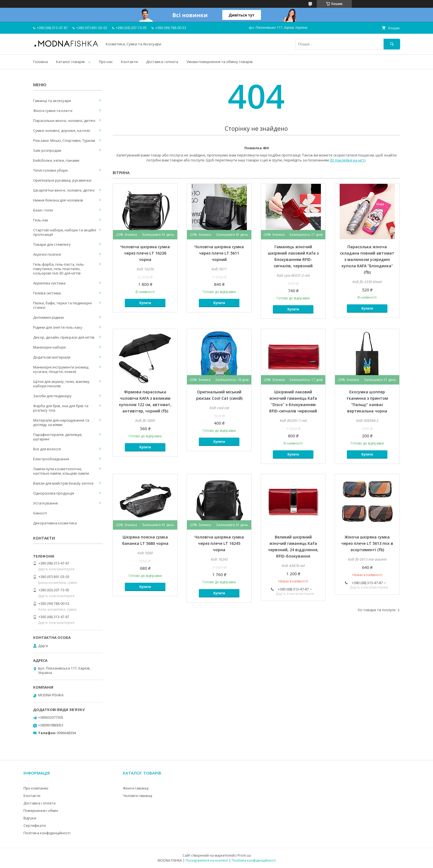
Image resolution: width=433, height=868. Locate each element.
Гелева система (47, 293)
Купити (145, 303)
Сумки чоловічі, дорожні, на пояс (62, 130)
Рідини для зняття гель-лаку (58, 327)
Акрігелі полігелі (47, 254)
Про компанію (36, 788)
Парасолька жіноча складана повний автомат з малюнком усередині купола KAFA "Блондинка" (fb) (367, 259)
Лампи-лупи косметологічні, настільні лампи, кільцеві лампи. (61, 471)
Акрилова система (49, 283)
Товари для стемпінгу (52, 244)
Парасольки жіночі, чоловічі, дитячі (64, 121)
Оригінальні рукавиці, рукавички (62, 180)
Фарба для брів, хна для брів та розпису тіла (61, 408)
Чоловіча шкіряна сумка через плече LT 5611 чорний (219, 253)
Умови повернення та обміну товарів (220, 62)
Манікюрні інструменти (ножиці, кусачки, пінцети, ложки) (61, 369)
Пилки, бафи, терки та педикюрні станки (62, 305)
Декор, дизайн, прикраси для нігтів (64, 337)
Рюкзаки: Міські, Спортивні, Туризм (64, 140)
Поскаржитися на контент (207, 860)
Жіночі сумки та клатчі (53, 111)
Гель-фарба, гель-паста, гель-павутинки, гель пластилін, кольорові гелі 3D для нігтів (59, 269)
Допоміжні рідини (48, 317)
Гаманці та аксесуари (52, 101)
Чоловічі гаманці (138, 796)
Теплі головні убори (50, 170)
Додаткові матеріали (52, 357)
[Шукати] (392, 44)
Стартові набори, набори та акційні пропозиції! (65, 232)
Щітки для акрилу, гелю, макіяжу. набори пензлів (62, 384)
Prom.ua (244, 855)
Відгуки (30, 818)
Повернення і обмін (41, 811)
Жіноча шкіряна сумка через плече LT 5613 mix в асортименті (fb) (367, 543)
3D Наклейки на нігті (348, 160)
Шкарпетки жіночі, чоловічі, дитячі (64, 190)
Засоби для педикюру (52, 396)
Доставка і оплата (162, 62)
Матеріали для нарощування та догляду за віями (61, 422)
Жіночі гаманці (136, 788)
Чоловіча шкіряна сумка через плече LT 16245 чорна (219, 543)
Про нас (106, 62)
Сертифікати (35, 825)
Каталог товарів (70, 62)
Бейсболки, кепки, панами (56, 160)
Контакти (129, 62)
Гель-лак (41, 220)
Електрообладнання (51, 459)
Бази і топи (43, 210)
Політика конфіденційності (47, 833)
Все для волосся (47, 449)
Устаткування (45, 503)
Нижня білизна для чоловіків (58, 200)
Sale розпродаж (47, 150)
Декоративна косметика (55, 523)
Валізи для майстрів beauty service (63, 483)
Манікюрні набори (49, 347)
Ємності (40, 513)
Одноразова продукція (54, 493)
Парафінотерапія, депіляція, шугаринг (58, 437)
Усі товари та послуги (377, 610)
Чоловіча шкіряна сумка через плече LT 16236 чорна (145, 253)
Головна (40, 62)
